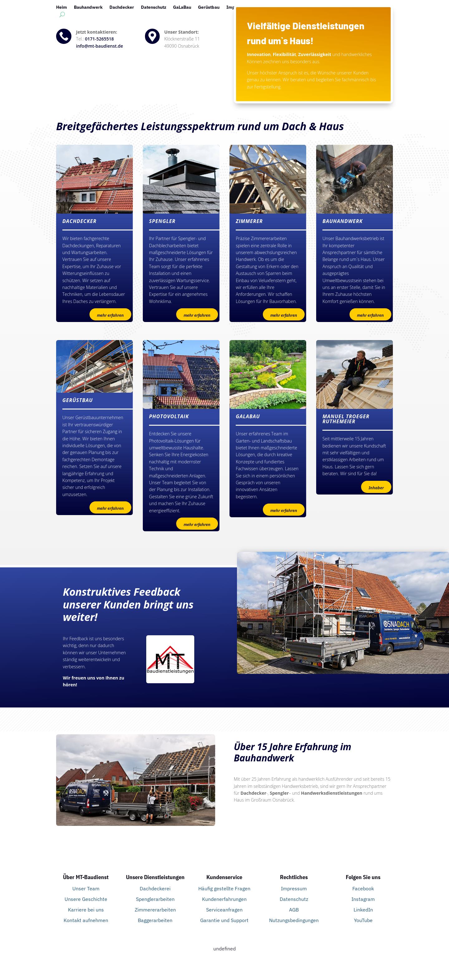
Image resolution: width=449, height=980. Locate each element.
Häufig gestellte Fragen (224, 888)
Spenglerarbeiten (155, 899)
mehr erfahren (110, 315)
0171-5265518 (100, 39)
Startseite (349, 7)
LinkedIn (363, 910)
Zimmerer (376, 7)
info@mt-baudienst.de (100, 46)
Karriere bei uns (86, 910)
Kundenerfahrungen (224, 899)
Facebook (363, 888)
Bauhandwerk (88, 7)
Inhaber (376, 488)
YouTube (363, 920)
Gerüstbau (209, 7)
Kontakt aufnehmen (86, 920)
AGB (294, 910)
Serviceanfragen (224, 910)
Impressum (238, 7)
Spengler (322, 7)
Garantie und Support (224, 920)
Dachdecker (122, 7)
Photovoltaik (293, 7)
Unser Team (86, 888)
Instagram (363, 899)
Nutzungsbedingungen (294, 920)
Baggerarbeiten (155, 920)
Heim (62, 7)
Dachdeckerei (155, 888)
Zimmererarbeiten (155, 910)
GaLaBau (182, 7)
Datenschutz (154, 7)
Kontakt (265, 7)
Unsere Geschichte (86, 899)
